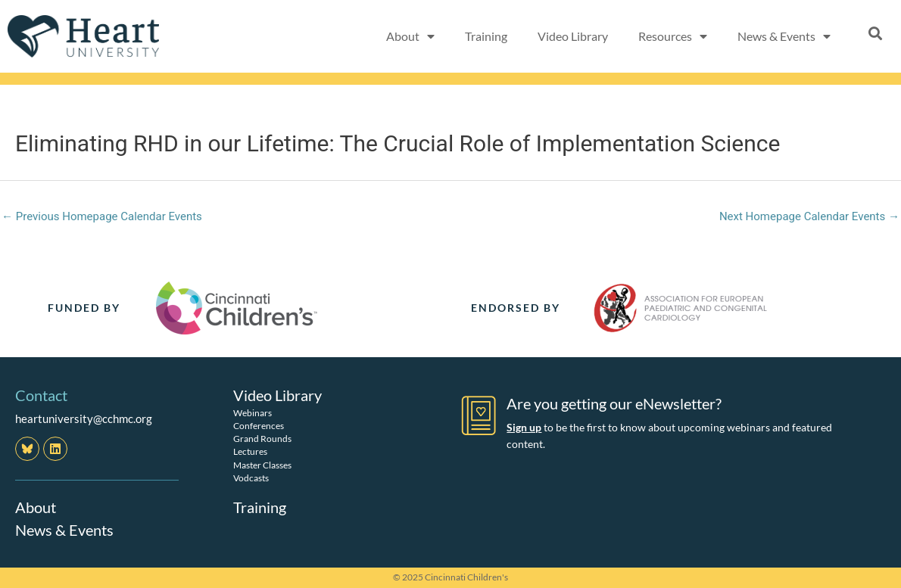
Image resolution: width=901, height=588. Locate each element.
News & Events (784, 36)
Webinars (253, 413)
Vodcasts (251, 478)
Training (486, 36)
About (410, 36)
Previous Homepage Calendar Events (102, 216)
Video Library (573, 36)
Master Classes (262, 465)
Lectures (250, 451)
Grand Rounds (262, 439)
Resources (673, 36)
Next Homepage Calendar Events (809, 216)
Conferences (259, 426)
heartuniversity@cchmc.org (84, 418)
